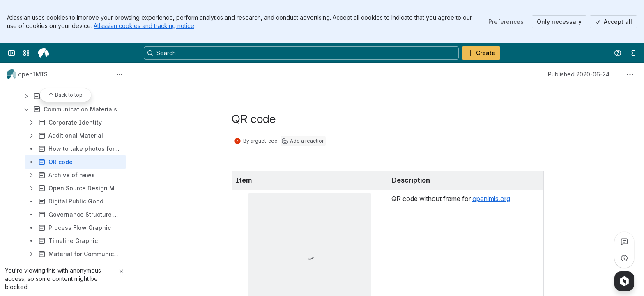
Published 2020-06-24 (579, 74)
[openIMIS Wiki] (43, 53)
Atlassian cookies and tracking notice (144, 26)
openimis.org (491, 199)
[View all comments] (624, 242)
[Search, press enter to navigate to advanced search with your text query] (301, 53)
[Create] (481, 53)
